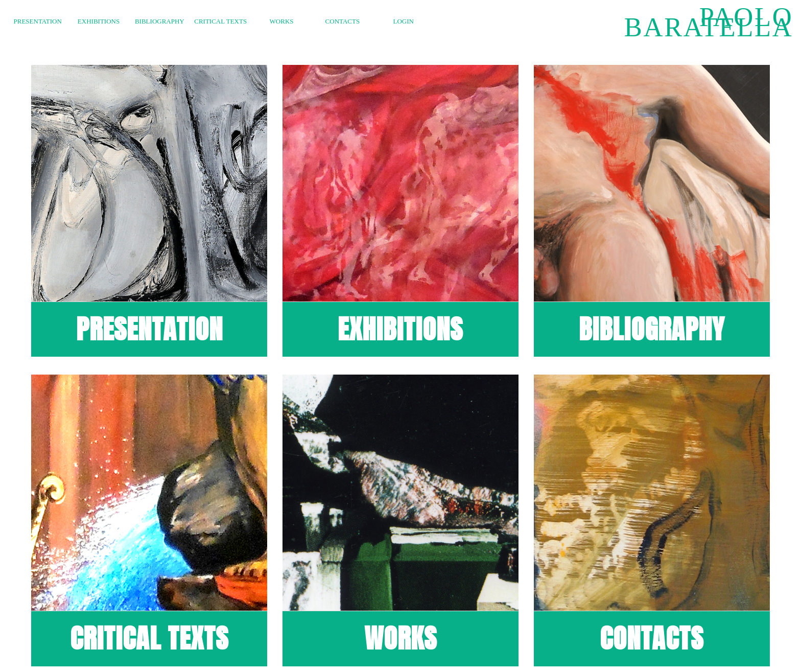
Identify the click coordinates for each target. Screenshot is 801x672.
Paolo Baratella (709, 22)
